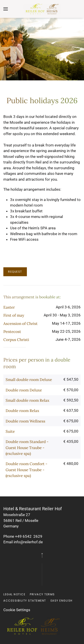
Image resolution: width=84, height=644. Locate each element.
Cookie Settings (17, 610)
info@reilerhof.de (28, 542)
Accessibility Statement (25, 601)
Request (15, 272)
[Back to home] (42, 9)
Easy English (62, 601)
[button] (6, 9)
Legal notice (14, 594)
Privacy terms (42, 594)
